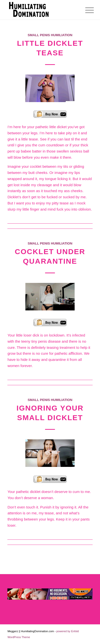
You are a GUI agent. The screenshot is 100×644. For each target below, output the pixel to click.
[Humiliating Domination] (41, 10)
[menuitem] (86, 10)
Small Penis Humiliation (50, 35)
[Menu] (86, 10)
